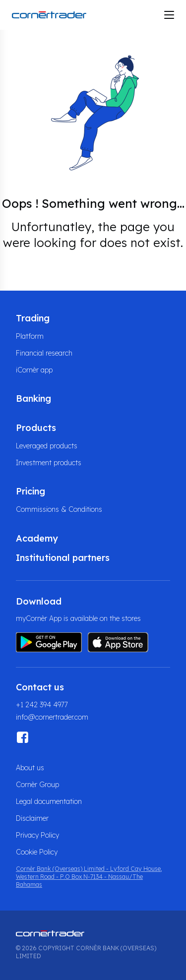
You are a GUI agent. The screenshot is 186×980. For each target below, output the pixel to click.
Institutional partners (63, 558)
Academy (37, 538)
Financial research (44, 353)
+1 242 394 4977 (42, 705)
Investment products (49, 463)
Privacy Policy (37, 835)
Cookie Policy (37, 852)
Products (36, 428)
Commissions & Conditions (59, 509)
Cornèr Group (37, 785)
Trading (33, 318)
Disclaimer (32, 818)
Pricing (31, 491)
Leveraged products (47, 446)
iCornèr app (34, 370)
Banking (33, 398)
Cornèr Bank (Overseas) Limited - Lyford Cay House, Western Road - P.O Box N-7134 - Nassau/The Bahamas (89, 877)
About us (30, 768)
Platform (30, 336)
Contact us (40, 687)
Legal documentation (49, 801)
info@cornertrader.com (52, 717)
